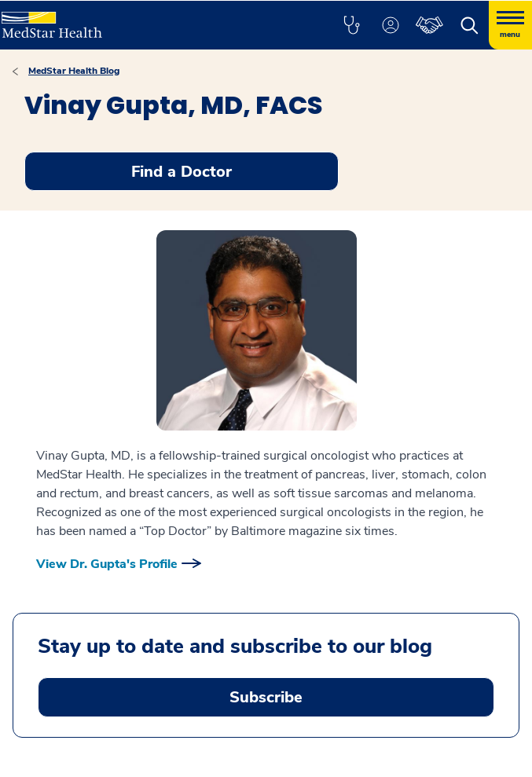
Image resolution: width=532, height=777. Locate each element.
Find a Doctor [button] (182, 172)
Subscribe (266, 697)
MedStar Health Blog (74, 71)
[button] (351, 25)
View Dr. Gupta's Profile (107, 564)
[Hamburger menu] (510, 25)
